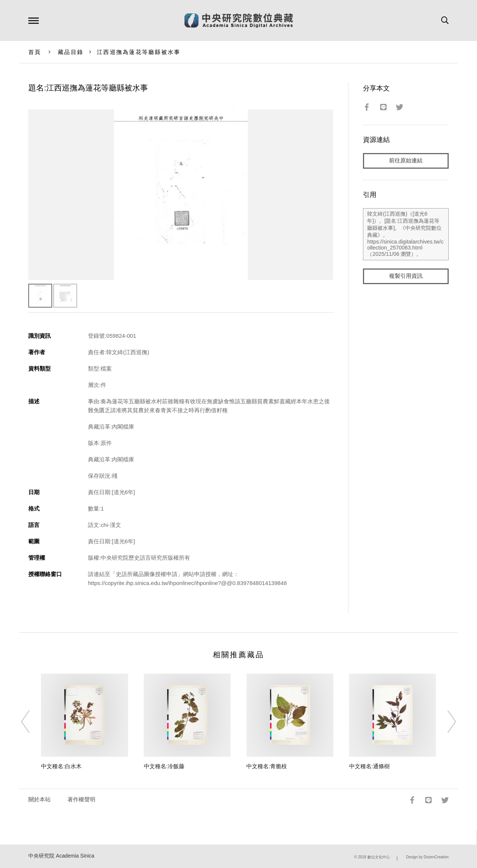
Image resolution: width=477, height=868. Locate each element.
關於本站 (40, 799)
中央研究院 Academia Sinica (61, 856)
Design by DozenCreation (427, 857)
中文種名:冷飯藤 (164, 766)
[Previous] (32, 722)
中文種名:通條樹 (369, 766)
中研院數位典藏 (239, 20)
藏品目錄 (71, 52)
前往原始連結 (406, 161)
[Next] (445, 722)
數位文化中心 (379, 857)
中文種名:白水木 (61, 766)
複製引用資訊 (406, 276)
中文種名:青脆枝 (267, 766)
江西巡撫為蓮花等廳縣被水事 (139, 52)
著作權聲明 (81, 799)
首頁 (35, 52)
